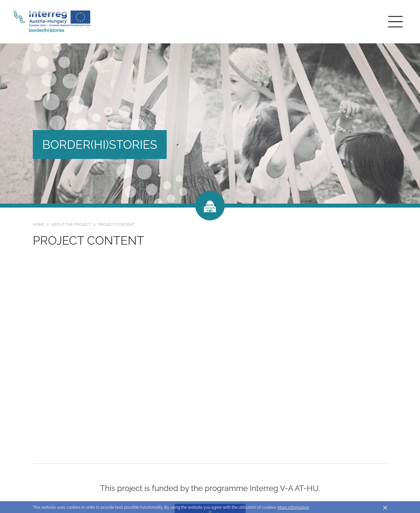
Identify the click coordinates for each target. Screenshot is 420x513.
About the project (71, 225)
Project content (116, 225)
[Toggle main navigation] (395, 22)
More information (293, 507)
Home (39, 225)
